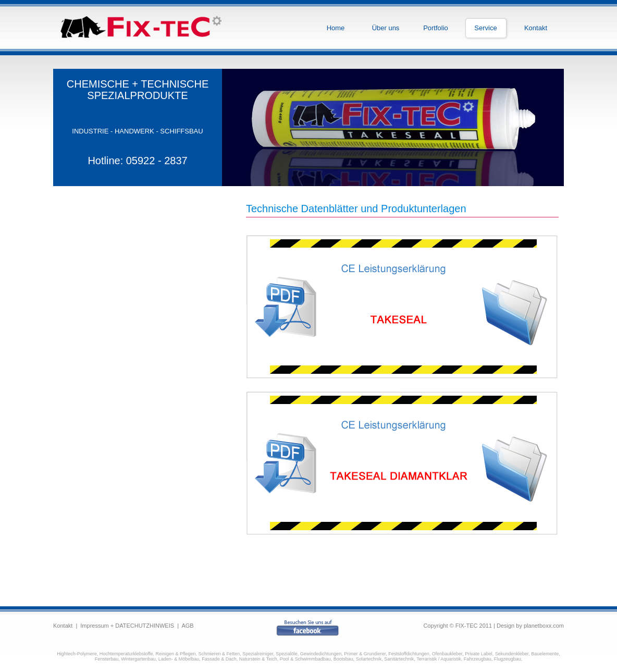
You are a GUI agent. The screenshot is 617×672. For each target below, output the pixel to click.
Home (336, 28)
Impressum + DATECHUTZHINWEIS (127, 626)
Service (485, 28)
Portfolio (436, 28)
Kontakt (536, 28)
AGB (187, 626)
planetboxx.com (544, 626)
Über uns (386, 28)
